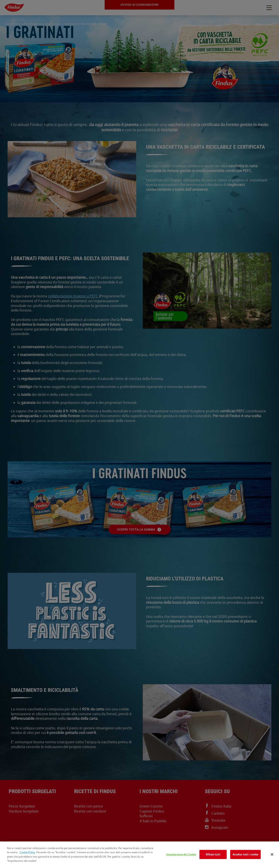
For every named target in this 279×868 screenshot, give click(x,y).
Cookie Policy (27, 852)
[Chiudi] (272, 855)
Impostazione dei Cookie (181, 854)
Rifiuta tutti (213, 854)
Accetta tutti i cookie (245, 854)
